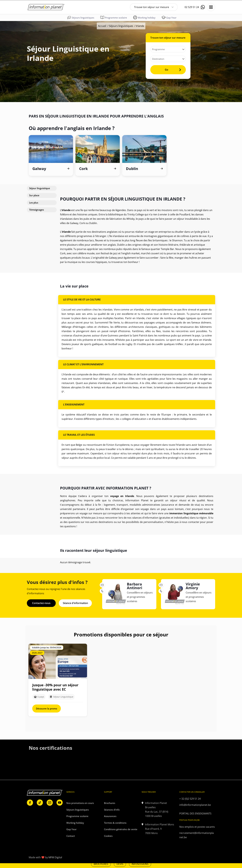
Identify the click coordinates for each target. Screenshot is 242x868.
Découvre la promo (47, 707)
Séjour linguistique (40, 187)
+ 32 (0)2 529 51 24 (190, 797)
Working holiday (75, 822)
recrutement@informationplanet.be (197, 834)
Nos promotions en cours (80, 802)
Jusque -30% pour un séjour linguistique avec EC (55, 686)
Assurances (110, 815)
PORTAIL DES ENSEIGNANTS (195, 812)
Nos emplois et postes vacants (197, 826)
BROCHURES (101, 864)
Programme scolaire (77, 815)
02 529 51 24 (192, 7)
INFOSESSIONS (140, 864)
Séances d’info (112, 808)
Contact (71, 835)
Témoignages (37, 208)
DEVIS (120, 864)
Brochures (110, 802)
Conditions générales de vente (121, 828)
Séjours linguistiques (121, 26)
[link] (35, 806)
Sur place (34, 194)
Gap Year (71, 828)
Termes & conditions (115, 822)
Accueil (102, 26)
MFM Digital (55, 857)
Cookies (108, 835)
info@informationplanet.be (195, 804)
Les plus (34, 201)
